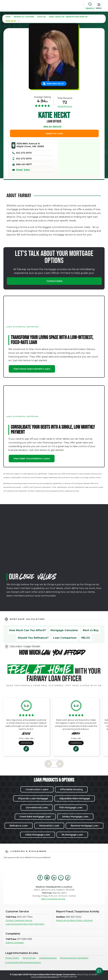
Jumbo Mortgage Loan (75, 817)
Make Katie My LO (55, 84)
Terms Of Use (29, 958)
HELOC (86, 638)
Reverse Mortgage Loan (85, 826)
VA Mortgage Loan (72, 835)
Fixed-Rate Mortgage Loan (35, 817)
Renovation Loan (49, 826)
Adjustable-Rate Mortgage (75, 798)
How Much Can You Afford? (28, 630)
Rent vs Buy (91, 630)
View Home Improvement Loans (32, 369)
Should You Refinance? (33, 638)
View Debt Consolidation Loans (32, 459)
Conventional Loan (37, 808)
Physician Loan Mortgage (33, 798)
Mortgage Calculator (64, 630)
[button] (99, 6)
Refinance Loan (19, 826)
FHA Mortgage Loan (71, 808)
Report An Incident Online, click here (74, 920)
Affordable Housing (71, 789)
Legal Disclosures (48, 958)
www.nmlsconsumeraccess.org (45, 977)
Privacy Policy (12, 958)
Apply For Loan (54, 133)
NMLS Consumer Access (53, 899)
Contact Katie (54, 281)
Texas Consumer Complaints (74, 958)
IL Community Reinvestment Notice (23, 962)
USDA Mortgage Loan (38, 835)
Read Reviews (65, 106)
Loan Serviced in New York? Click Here (25, 924)
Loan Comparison (65, 638)
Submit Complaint (15, 943)
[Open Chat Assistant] (99, 971)
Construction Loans (37, 789)
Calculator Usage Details (25, 646)
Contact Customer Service (19, 920)
